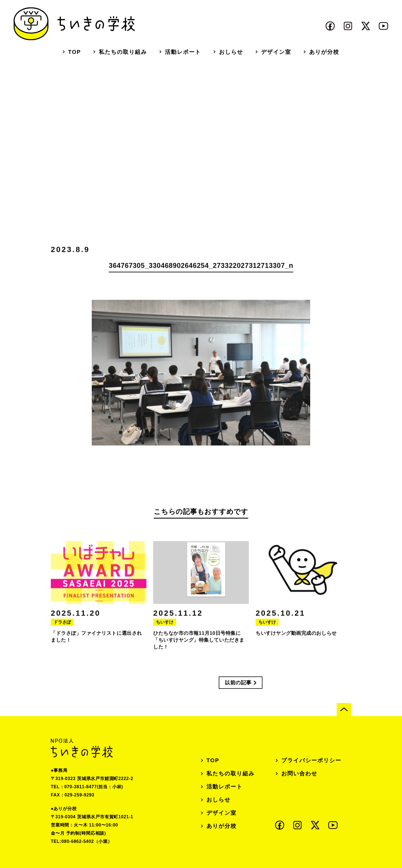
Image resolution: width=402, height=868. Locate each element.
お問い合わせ (299, 773)
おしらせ (231, 52)
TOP (75, 52)
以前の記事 (238, 683)
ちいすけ (165, 625)
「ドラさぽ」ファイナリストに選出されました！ (96, 639)
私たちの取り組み (123, 52)
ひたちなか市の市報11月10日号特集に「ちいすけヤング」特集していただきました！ (199, 643)
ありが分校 (324, 52)
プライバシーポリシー (311, 760)
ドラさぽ (62, 625)
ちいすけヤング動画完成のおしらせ (296, 636)
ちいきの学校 (74, 24)
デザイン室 (276, 52)
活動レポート (183, 52)
